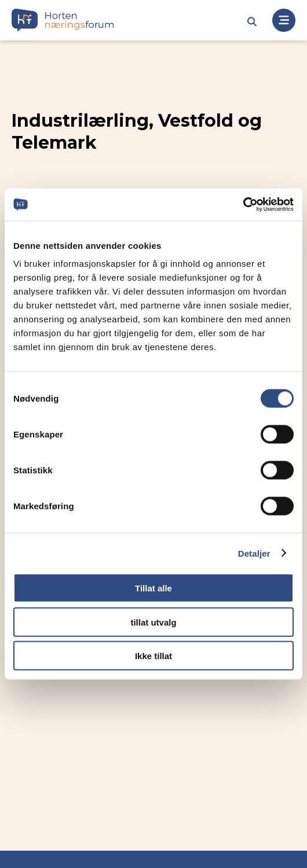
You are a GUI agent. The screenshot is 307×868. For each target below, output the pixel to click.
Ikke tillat (153, 656)
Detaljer (254, 553)
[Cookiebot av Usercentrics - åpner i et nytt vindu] (243, 205)
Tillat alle (153, 588)
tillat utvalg (153, 622)
